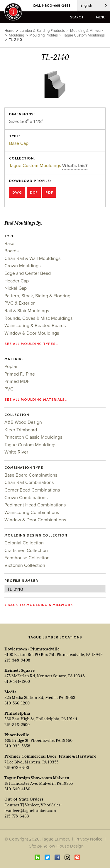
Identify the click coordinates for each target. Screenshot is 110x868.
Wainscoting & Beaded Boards (35, 325)
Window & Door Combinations (35, 520)
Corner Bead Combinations (32, 490)
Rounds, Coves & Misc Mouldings (38, 318)
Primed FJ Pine (20, 374)
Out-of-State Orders (24, 799)
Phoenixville (17, 735)
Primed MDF (17, 381)
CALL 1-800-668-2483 (52, 5)
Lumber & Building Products (42, 31)
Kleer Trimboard (21, 430)
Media (11, 692)
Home (9, 31)
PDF (49, 192)
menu (101, 17)
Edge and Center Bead (28, 273)
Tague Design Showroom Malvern (37, 778)
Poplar (11, 366)
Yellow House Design (63, 846)
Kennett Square (20, 670)
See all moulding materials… (36, 399)
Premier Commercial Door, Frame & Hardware (50, 756)
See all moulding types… (31, 344)
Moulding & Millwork (87, 31)
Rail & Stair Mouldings (27, 310)
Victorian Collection (25, 565)
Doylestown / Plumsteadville (32, 649)
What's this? (75, 165)
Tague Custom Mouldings (36, 165)
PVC (9, 389)
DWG (17, 192)
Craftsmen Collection (26, 550)
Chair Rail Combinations (29, 482)
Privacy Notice (89, 839)
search (77, 17)
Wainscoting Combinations (32, 512)
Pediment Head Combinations (35, 505)
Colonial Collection (24, 543)
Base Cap (19, 143)
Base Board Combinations (31, 475)
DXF (34, 192)
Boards (11, 251)
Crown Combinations (26, 497)
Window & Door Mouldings (32, 333)
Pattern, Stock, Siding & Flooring (37, 296)
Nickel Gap (16, 288)
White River (16, 452)
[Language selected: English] (94, 6)
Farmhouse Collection (27, 558)
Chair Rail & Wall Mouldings (32, 258)
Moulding (16, 35)
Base (9, 243)
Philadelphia (17, 713)
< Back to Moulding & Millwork (39, 605)
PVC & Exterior (20, 303)
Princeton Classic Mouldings (33, 437)
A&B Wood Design (23, 422)
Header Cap (17, 281)
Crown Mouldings (22, 265)
